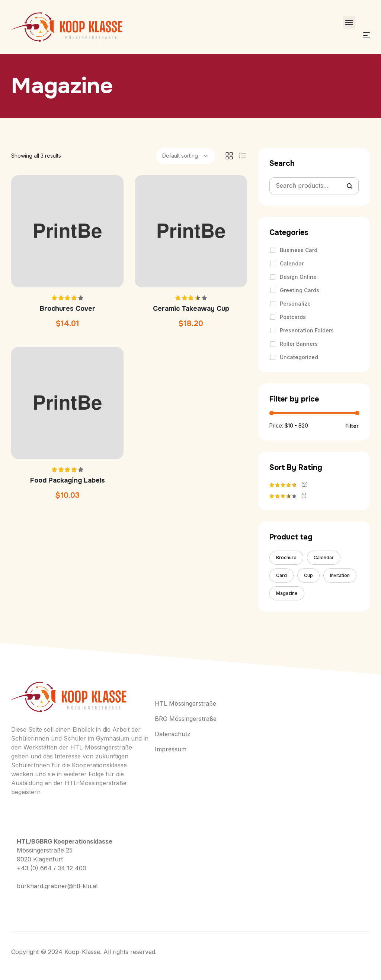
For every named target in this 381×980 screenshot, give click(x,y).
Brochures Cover (68, 309)
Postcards (293, 317)
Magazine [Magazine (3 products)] (287, 593)
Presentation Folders (307, 330)
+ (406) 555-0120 (47, 905)
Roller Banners (299, 344)
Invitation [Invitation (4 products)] (340, 575)
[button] (349, 22)
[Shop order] (186, 156)
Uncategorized (299, 357)
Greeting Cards (300, 290)
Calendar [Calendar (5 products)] (324, 557)
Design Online (298, 277)
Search (349, 186)
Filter (352, 426)
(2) (289, 486)
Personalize (295, 304)
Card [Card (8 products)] (281, 575)
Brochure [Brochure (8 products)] (286, 557)
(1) (288, 497)
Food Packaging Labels (68, 480)
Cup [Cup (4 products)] (308, 575)
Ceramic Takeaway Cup (191, 309)
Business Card (299, 250)
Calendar (292, 263)
